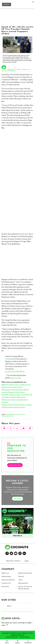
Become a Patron (13, 561)
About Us (5, 573)
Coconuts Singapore (9, 71)
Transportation (8, 416)
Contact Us (6, 583)
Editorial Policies (25, 573)
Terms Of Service (12, 637)
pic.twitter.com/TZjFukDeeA (15, 371)
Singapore (10, 414)
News (17, 414)
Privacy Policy (24, 637)
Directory (5, 586)
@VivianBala (9, 359)
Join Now (17, 499)
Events (21, 576)
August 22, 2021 (15, 378)
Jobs (20, 580)
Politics (22, 414)
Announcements (8, 580)
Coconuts (19, 3)
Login (32, 3)
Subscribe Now (15, 465)
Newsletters (23, 583)
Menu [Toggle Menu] (3, 3)
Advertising (6, 576)
